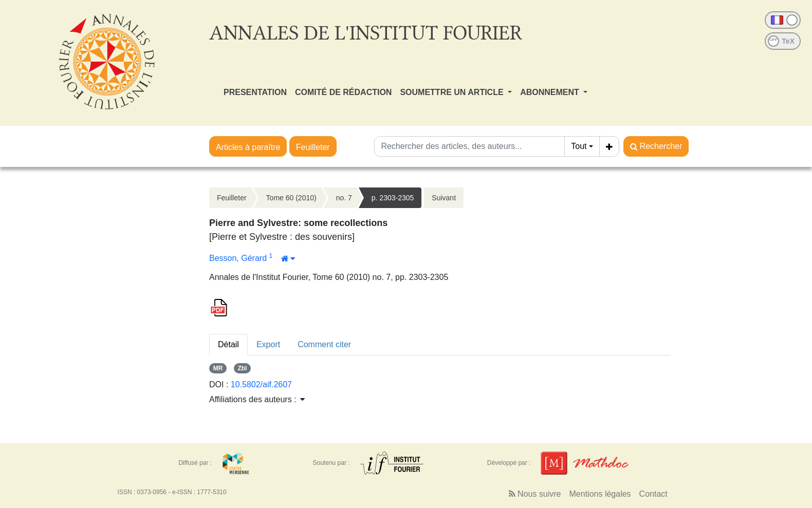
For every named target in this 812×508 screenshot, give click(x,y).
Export (268, 344)
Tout (579, 146)
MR (218, 368)
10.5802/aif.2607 (261, 384)
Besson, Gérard (239, 258)
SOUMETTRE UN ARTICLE (453, 92)
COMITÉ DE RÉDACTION (343, 92)
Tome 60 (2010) (291, 198)
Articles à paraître (248, 147)
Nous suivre (535, 494)
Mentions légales (600, 494)
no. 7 (344, 198)
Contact (653, 494)
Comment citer (324, 344)
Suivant (444, 198)
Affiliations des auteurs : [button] (257, 399)
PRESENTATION (255, 92)
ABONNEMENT (551, 92)
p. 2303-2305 (393, 198)
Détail (228, 344)
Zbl (242, 368)
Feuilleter (313, 147)
